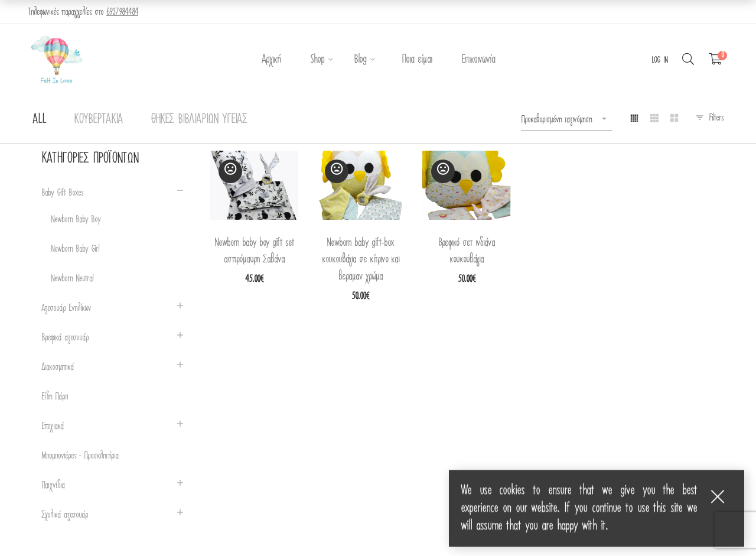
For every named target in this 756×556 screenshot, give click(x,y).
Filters (716, 118)
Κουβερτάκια (98, 119)
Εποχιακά (53, 426)
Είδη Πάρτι (55, 397)
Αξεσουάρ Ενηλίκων (66, 308)
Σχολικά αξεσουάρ (65, 515)
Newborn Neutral (72, 279)
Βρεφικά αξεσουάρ (65, 338)
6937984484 (122, 12)
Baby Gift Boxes (62, 193)
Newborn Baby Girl (75, 249)
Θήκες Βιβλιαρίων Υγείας (199, 119)
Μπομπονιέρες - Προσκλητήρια (80, 456)
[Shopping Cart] (716, 60)
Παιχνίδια (53, 485)
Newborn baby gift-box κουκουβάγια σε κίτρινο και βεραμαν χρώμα (361, 260)
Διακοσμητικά (58, 367)
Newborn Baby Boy (76, 220)
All (39, 119)
